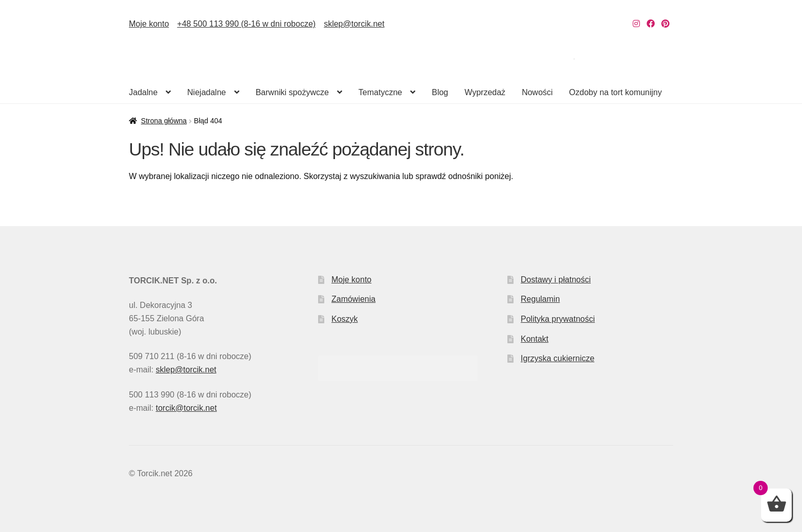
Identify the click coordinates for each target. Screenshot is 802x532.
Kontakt (534, 339)
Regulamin (540, 299)
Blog (440, 92)
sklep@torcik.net (354, 24)
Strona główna (164, 121)
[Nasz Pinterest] (665, 24)
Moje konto (149, 24)
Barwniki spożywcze (292, 92)
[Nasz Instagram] (636, 24)
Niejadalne (207, 92)
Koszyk (345, 319)
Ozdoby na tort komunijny (616, 92)
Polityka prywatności (558, 319)
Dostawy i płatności (556, 280)
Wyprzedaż (485, 92)
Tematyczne (380, 92)
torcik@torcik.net (186, 408)
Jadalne (143, 92)
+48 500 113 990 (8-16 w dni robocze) (246, 24)
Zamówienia (353, 299)
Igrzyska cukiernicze (558, 358)
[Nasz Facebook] (651, 24)
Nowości (537, 92)
